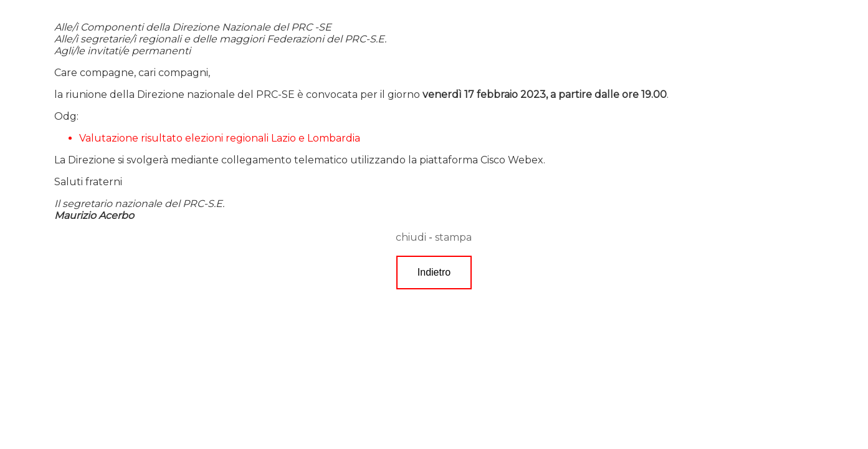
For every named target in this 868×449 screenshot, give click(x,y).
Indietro (434, 272)
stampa (453, 237)
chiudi (411, 237)
